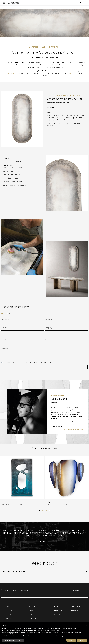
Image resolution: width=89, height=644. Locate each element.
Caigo (70, 73)
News (31, 611)
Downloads (33, 614)
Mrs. (10, 313)
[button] (36, 511)
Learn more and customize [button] (13, 640)
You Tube (58, 611)
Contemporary (9, 611)
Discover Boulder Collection (74, 430)
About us (32, 607)
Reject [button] (71, 640)
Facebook (58, 607)
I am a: (4, 335)
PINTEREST (58, 614)
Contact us (44, 542)
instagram (75, 607)
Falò (48, 502)
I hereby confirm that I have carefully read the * (27, 362)
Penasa (5, 502)
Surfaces (7, 618)
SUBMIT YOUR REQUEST (77, 367)
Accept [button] (82, 640)
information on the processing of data (40, 362)
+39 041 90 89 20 (25, 590)
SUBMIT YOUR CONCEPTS (79, 590)
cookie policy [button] (56, 630)
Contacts (32, 618)
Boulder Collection (12, 73)
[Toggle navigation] (77, 3)
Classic (7, 607)
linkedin (75, 611)
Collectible (8, 614)
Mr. (4, 313)
